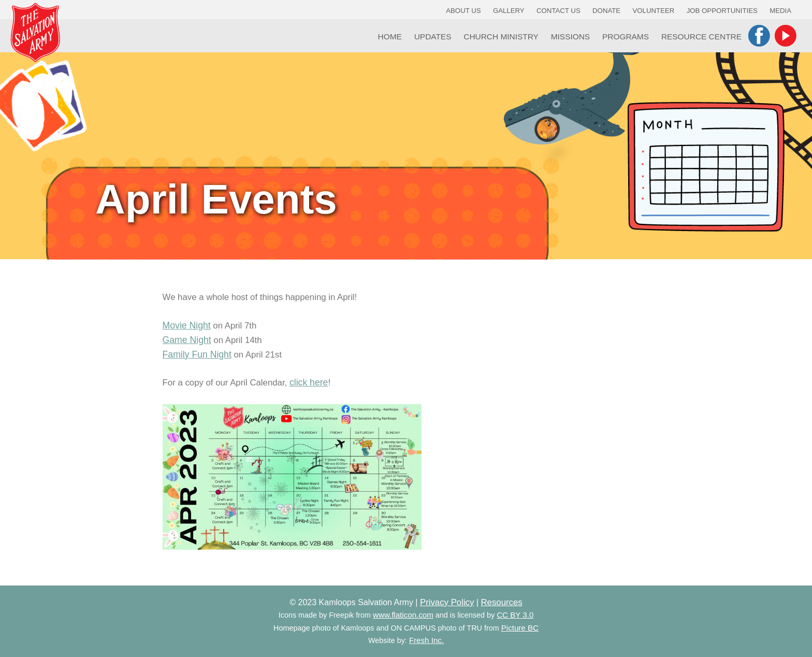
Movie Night (187, 325)
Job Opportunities (722, 11)
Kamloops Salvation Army (35, 32)
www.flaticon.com (403, 615)
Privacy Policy (447, 602)
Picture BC (520, 628)
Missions (570, 37)
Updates (433, 37)
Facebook (759, 36)
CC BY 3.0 (515, 615)
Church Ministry (501, 37)
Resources (501, 602)
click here (309, 382)
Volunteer (654, 11)
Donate (606, 11)
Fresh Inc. (426, 640)
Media (780, 11)
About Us (463, 11)
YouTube (786, 36)
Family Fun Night (197, 354)
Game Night (187, 340)
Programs (626, 37)
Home (390, 37)
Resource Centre (701, 37)
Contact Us (559, 11)
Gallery (509, 11)
